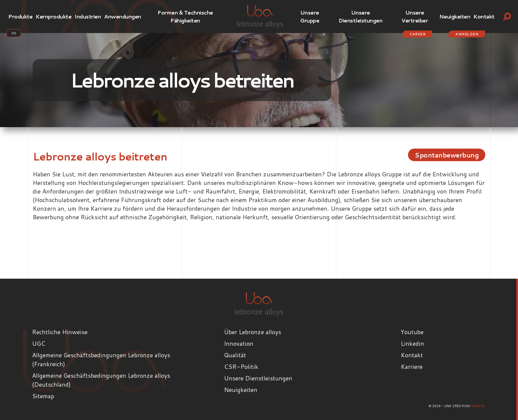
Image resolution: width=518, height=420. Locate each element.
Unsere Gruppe (310, 16)
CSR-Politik (241, 367)
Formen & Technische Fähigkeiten (185, 16)
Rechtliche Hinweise (60, 332)
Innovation (239, 343)
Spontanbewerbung (444, 155)
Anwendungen (123, 16)
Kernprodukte (54, 16)
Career (417, 34)
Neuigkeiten (455, 16)
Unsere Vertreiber (415, 16)
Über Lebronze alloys (253, 332)
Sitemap (43, 396)
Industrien (88, 16)
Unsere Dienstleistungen (360, 16)
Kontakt (484, 16)
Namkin (478, 406)
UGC (39, 343)
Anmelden (467, 34)
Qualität (235, 355)
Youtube (412, 332)
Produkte (20, 16)
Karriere (412, 367)
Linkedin (412, 343)
